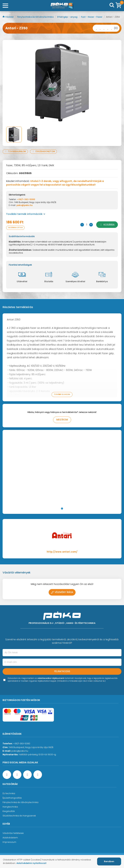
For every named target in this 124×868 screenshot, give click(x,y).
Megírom (62, 420)
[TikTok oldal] (38, 775)
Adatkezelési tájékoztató (51, 678)
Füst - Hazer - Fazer (92, 17)
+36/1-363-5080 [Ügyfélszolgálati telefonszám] (22, 744)
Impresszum (9, 842)
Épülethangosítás (12, 798)
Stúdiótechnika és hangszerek (19, 816)
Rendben (109, 861)
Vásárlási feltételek (13, 833)
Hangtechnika (10, 807)
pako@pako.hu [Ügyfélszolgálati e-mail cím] (20, 751)
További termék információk (26, 214)
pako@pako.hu (24, 205)
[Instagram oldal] (27, 775)
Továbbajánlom (15, 151)
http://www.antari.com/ (62, 552)
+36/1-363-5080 (26, 199)
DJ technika (9, 793)
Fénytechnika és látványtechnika (36, 17)
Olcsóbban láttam (15, 228)
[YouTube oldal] (17, 775)
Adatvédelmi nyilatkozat (31, 863)
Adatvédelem (10, 838)
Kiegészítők (9, 811)
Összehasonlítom (43, 151)
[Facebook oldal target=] (7, 775)
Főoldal (8, 17)
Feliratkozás (62, 671)
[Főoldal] (62, 6)
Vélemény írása (62, 592)
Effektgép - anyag (68, 17)
